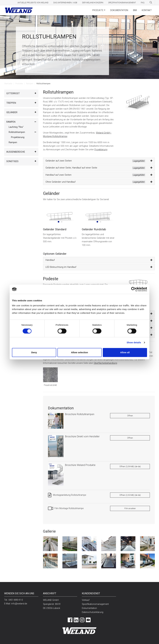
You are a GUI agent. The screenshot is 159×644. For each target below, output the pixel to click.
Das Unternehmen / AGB (65, 3)
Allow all (125, 352)
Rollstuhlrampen (17, 132)
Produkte (98, 10)
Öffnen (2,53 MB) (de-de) (130, 495)
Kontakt (147, 10)
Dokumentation (119, 10)
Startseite (8, 84)
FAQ (143, 3)
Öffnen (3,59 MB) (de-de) (130, 466)
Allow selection (79, 352)
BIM (135, 10)
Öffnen (130, 416)
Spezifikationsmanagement (122, 3)
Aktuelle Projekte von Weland (33, 3)
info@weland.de (19, 604)
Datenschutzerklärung (93, 612)
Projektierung (18, 137)
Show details (134, 342)
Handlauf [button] (50, 260)
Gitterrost (13, 93)
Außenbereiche (16, 152)
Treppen (11, 103)
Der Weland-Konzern (93, 3)
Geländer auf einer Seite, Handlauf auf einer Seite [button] (95, 168)
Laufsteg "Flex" (16, 127)
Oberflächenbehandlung (105, 363)
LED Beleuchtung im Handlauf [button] (61, 267)
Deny (34, 352)
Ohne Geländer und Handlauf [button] (95, 182)
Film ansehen (130, 508)
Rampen (30, 84)
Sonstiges (12, 161)
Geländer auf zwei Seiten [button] (95, 161)
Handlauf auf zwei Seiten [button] (95, 175)
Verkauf (86, 600)
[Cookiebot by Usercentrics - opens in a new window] (133, 289)
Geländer (12, 112)
